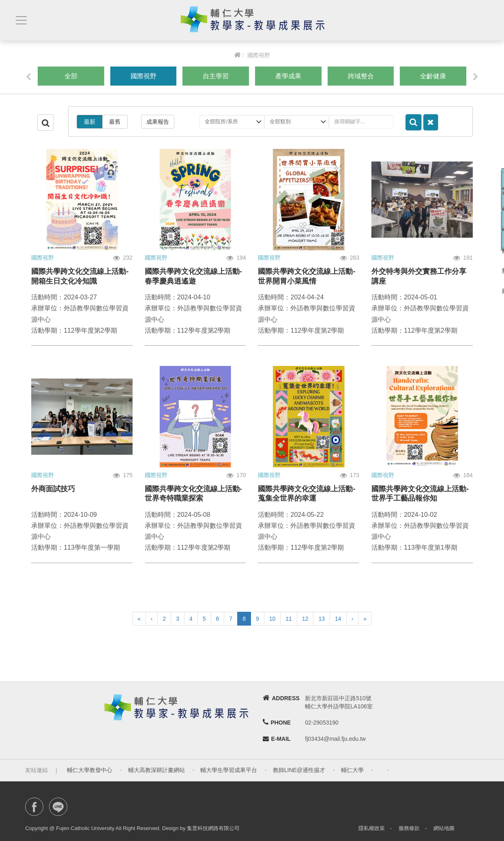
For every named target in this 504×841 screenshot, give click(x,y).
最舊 (115, 122)
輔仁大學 (352, 770)
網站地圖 (444, 828)
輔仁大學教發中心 (90, 770)
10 (272, 619)
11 (289, 619)
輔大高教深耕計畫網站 (157, 770)
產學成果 (288, 76)
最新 (90, 122)
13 (322, 619)
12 (305, 619)
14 (338, 619)
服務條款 (409, 828)
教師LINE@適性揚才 (299, 770)
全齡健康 (433, 76)
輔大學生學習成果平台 (229, 770)
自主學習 (216, 76)
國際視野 (144, 76)
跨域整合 (361, 76)
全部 (71, 76)
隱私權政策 (372, 828)
